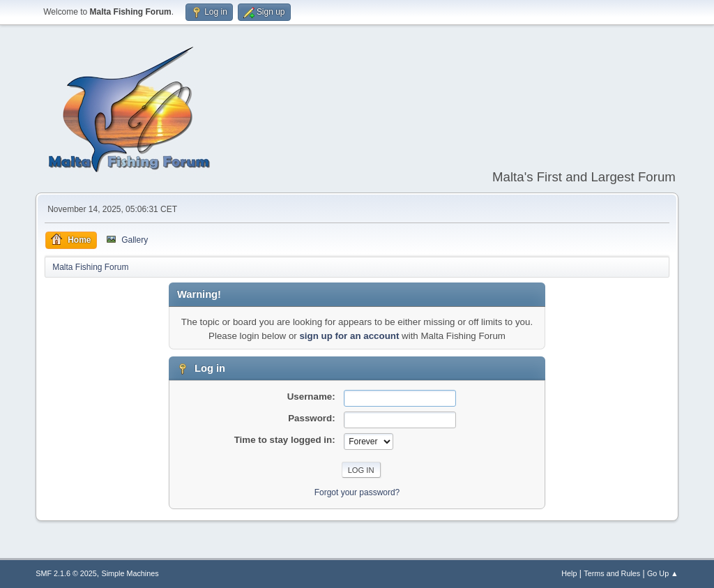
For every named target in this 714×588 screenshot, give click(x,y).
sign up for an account (349, 336)
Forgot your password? (357, 492)
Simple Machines (130, 573)
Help (569, 573)
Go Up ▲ (663, 573)
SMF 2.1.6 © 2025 (66, 573)
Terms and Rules (612, 573)
